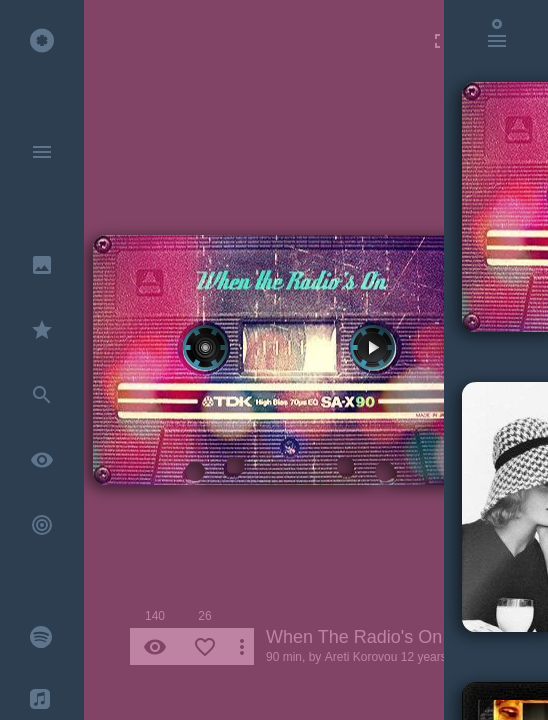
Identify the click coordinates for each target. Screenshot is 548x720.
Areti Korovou (361, 657)
